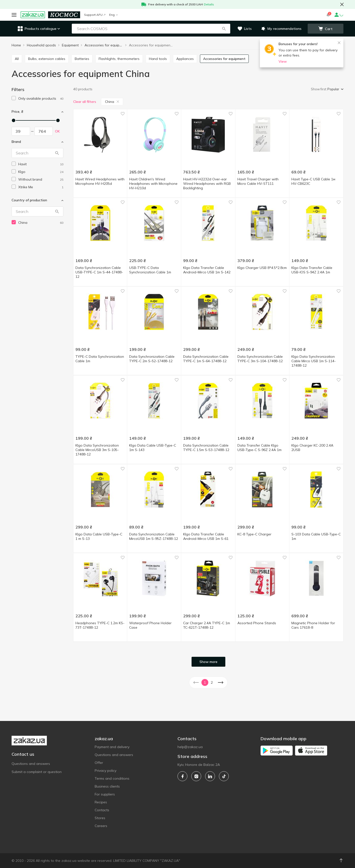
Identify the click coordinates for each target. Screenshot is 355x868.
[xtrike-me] (41, 187)
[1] (41, 99)
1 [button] (205, 682)
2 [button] (212, 682)
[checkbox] (14, 98)
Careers (101, 826)
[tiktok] (224, 776)
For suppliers (105, 794)
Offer (99, 763)
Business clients (107, 786)
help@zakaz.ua (190, 747)
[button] (224, 29)
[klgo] (41, 172)
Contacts (102, 810)
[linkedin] (210, 776)
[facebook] (182, 776)
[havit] (41, 164)
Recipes (101, 802)
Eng (114, 15)
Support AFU (95, 15)
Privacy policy (106, 771)
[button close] (342, 4)
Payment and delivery (112, 747)
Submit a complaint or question (37, 772)
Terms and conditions (112, 778)
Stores (100, 818)
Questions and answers (31, 764)
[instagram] (196, 776)
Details (209, 4)
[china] (41, 223)
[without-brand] (41, 179)
